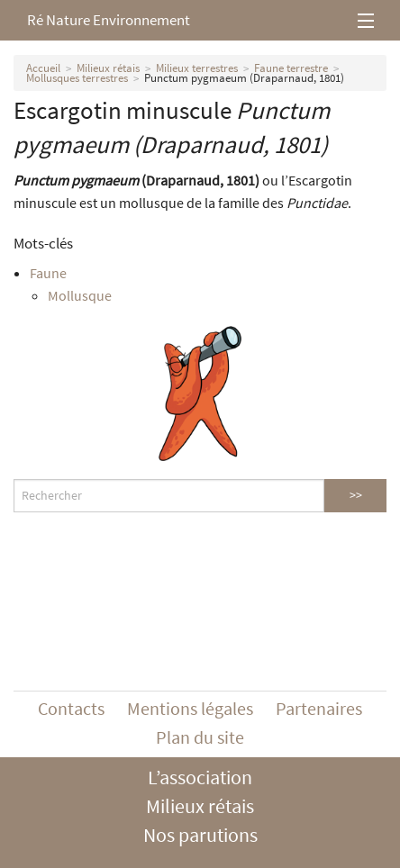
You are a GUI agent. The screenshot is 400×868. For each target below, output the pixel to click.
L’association (200, 777)
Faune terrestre (291, 68)
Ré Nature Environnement (109, 20)
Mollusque (80, 295)
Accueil (43, 68)
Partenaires (319, 708)
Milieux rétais (108, 68)
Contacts (71, 708)
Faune (48, 273)
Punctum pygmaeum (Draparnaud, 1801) (244, 78)
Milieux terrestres (197, 68)
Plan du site (200, 737)
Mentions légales (190, 708)
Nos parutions (200, 835)
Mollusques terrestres (77, 78)
